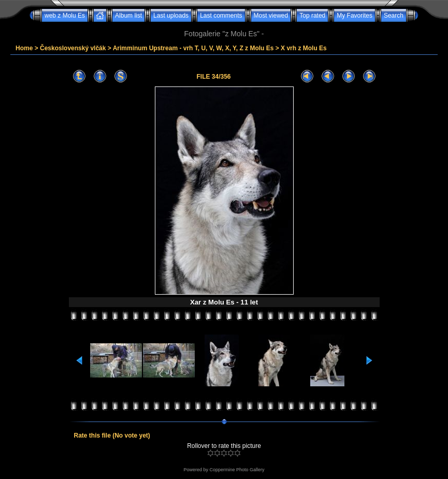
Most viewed (271, 16)
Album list (128, 16)
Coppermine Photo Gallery (237, 470)
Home (24, 48)
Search (394, 16)
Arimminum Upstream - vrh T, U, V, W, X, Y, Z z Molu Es (193, 48)
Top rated (312, 16)
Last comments (221, 16)
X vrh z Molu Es (304, 48)
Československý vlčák (73, 48)
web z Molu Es (65, 16)
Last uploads (171, 16)
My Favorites (355, 16)
